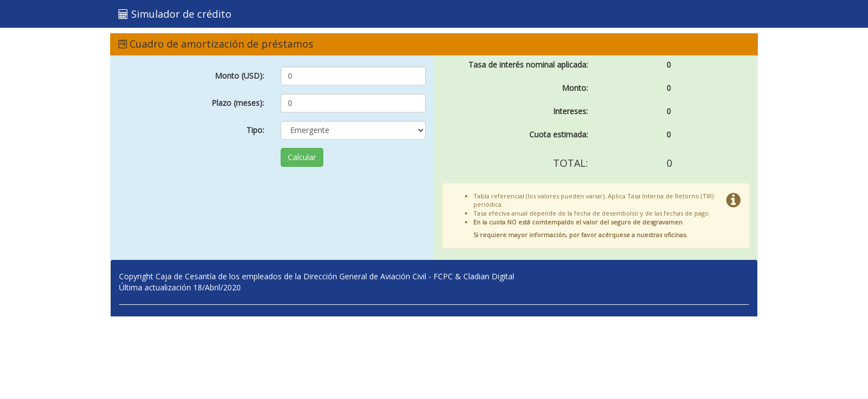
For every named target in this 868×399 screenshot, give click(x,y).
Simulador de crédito (175, 14)
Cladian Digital (489, 276)
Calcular (302, 157)
